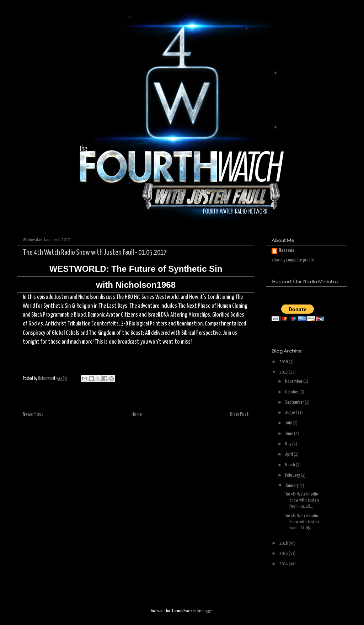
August (291, 413)
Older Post (239, 414)
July (289, 423)
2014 (284, 564)
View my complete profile (293, 260)
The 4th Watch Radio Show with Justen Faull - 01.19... (301, 500)
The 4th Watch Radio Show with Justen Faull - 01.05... (301, 522)
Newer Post (33, 414)
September (295, 402)
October (292, 392)
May (289, 444)
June (290, 434)
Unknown (287, 251)
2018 (284, 362)
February (293, 475)
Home (137, 414)
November (294, 382)
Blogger (207, 611)
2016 (284, 543)
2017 (284, 372)
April (289, 454)
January (292, 486)
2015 (284, 554)
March (290, 465)
